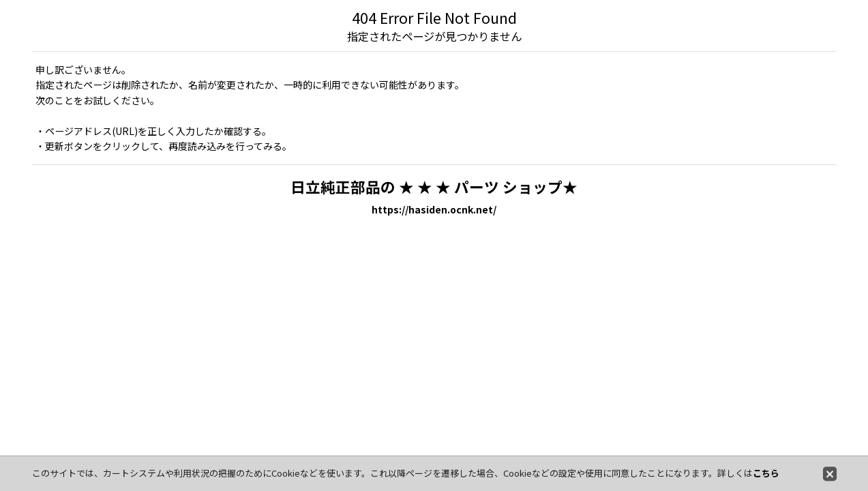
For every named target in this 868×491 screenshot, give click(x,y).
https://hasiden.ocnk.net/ (434, 209)
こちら (766, 473)
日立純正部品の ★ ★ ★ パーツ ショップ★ (434, 187)
